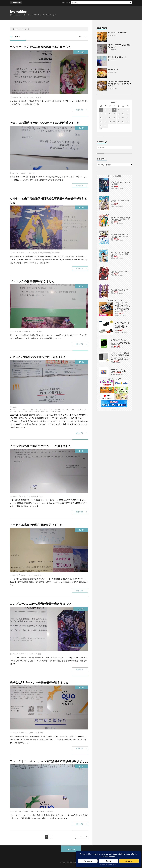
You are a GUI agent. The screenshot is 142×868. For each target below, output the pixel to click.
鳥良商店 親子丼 (113, 69)
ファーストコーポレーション (38, 811)
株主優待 (58, 253)
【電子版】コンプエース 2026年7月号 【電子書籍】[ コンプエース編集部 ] (120, 183)
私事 (82, 52)
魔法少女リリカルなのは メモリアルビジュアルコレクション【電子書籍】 (120, 236)
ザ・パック (32, 331)
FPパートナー (25, 733)
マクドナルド (16, 411)
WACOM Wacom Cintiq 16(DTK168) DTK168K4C (118, 371)
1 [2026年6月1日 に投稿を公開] (101, 110)
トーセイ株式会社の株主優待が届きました (36, 525)
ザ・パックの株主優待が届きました (32, 281)
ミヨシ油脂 (32, 496)
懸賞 (39, 97)
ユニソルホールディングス (29, 411)
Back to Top (71, 849)
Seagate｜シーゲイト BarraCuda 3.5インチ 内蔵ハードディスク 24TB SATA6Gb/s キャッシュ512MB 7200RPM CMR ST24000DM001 (120, 342)
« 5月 (101, 129)
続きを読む (80, 110)
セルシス (32, 173)
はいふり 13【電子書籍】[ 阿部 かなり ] (120, 201)
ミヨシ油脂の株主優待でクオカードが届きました (41, 446)
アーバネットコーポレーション (29, 409)
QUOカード (25, 97)
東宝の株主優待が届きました (117, 57)
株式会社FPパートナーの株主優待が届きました (39, 682)
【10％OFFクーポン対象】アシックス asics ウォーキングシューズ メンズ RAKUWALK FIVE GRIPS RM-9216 (122, 325)
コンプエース (33, 97)
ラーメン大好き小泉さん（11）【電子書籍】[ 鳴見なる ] (120, 290)
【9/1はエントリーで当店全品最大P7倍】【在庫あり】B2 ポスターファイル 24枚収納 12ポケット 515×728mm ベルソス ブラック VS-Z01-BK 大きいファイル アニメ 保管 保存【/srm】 (120, 356)
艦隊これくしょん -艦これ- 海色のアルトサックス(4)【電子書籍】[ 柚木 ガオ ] (120, 254)
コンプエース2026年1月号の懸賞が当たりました (40, 604)
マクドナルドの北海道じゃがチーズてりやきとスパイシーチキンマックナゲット (119, 84)
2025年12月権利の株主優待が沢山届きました (38, 357)
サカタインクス (76, 409)
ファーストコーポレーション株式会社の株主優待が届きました (49, 761)
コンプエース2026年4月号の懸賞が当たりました (40, 47)
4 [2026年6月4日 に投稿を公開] (114, 110)
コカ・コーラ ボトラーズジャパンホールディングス (55, 409)
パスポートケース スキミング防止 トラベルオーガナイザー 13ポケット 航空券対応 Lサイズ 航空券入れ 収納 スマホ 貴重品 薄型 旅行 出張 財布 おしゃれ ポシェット (123, 307)
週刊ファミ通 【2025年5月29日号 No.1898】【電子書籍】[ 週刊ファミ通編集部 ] (120, 219)
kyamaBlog (18, 12)
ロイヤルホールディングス (46, 411)
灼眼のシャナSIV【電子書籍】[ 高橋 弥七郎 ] (120, 272)
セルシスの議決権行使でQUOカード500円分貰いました (45, 123)
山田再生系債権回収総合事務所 (45, 253)
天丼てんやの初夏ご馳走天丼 (73, 3)
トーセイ (32, 575)
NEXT (82, 837)
